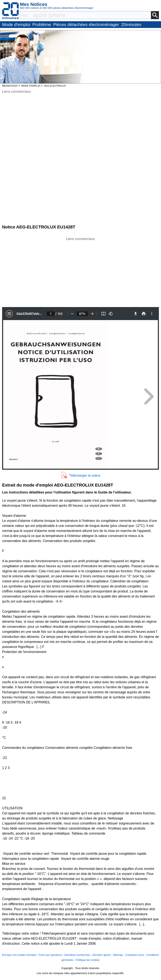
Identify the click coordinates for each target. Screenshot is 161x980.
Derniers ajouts (101, 955)
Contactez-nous (135, 955)
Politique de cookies (88, 960)
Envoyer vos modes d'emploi (19, 955)
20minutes (131, 24)
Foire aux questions (50, 955)
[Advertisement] (80, 271)
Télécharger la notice (85, 475)
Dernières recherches (77, 955)
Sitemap (118, 955)
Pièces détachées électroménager (86, 24)
